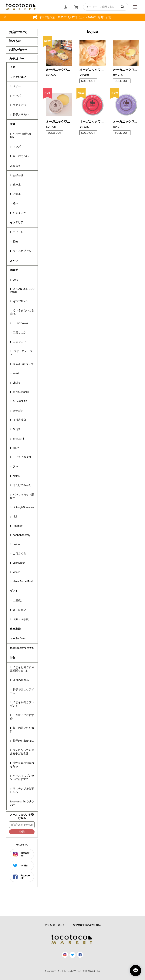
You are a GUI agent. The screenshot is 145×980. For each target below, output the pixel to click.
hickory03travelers (24, 507)
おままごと (19, 213)
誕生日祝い (19, 610)
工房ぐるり (19, 342)
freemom (18, 526)
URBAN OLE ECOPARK (22, 290)
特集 (13, 658)
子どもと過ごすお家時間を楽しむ (22, 669)
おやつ (14, 260)
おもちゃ (15, 166)
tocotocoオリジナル (22, 648)
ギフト (14, 591)
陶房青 (17, 429)
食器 (13, 124)
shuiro (16, 383)
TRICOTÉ (19, 439)
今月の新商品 (21, 680)
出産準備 (15, 629)
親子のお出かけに (23, 741)
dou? (16, 448)
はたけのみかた (22, 485)
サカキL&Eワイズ (23, 364)
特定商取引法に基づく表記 (87, 925)
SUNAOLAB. (20, 401)
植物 (15, 241)
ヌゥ (15, 466)
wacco (17, 572)
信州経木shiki (21, 392)
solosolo (18, 411)
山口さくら (19, 553)
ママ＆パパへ (18, 638)
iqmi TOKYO (20, 301)
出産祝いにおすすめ (22, 717)
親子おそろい (21, 114)
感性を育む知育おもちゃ (22, 765)
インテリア (17, 222)
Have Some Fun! (23, 581)
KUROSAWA (20, 323)
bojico (16, 544)
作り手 (14, 270)
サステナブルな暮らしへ (22, 790)
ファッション (18, 77)
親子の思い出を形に (22, 730)
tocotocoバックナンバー (22, 803)
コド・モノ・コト (21, 353)
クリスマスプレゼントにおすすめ (22, 777)
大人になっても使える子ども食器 (22, 752)
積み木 (17, 185)
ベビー (17, 86)
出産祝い (18, 600)
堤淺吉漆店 (19, 420)
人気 (13, 67)
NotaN (17, 476)
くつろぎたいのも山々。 (22, 312)
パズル (17, 194)
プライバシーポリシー (56, 925)
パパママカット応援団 (22, 496)
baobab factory (22, 535)
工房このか (19, 332)
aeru (15, 280)
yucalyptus (19, 563)
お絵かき (18, 175)
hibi (15, 517)
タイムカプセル (22, 251)
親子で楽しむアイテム (22, 691)
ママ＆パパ (19, 105)
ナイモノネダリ (22, 457)
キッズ (17, 96)
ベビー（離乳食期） (21, 135)
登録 (22, 832)
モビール (18, 232)
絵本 (15, 203)
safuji (16, 373)
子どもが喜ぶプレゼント (22, 704)
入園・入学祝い (22, 619)
